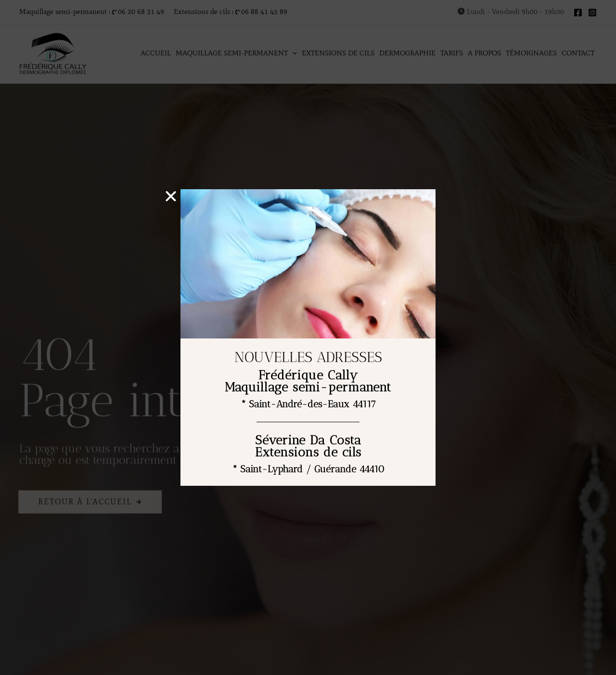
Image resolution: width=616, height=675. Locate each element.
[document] (308, 337)
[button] (172, 196)
